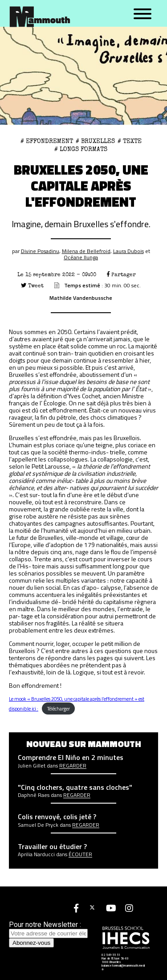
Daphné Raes (34, 795)
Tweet (32, 286)
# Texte (130, 141)
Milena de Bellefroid (86, 251)
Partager (121, 275)
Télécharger (59, 708)
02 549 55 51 (111, 955)
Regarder (73, 766)
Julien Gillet (32, 766)
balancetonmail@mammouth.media (123, 968)
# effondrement (47, 141)
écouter (80, 854)
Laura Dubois (128, 251)
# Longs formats (81, 149)
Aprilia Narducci (36, 854)
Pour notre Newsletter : (48, 929)
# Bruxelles (95, 141)
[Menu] (143, 14)
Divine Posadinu (40, 251)
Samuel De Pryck (38, 825)
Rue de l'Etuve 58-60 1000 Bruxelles (115, 960)
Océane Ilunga (81, 257)
